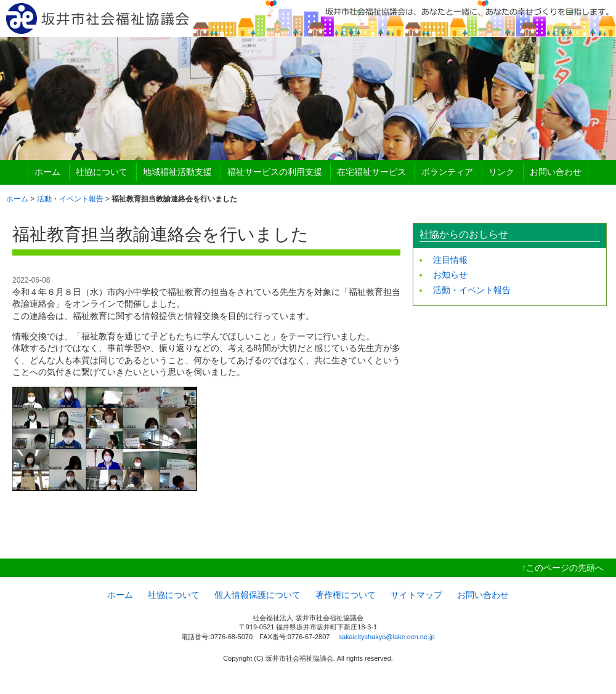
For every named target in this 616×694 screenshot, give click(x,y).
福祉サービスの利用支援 (275, 172)
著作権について (346, 595)
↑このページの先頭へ (563, 568)
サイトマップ (416, 595)
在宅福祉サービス (371, 172)
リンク (501, 172)
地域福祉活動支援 (177, 172)
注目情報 (450, 260)
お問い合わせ (556, 172)
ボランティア (447, 172)
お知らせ (450, 275)
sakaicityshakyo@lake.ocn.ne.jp (386, 637)
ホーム (47, 172)
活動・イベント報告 (70, 199)
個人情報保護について (257, 595)
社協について (102, 172)
